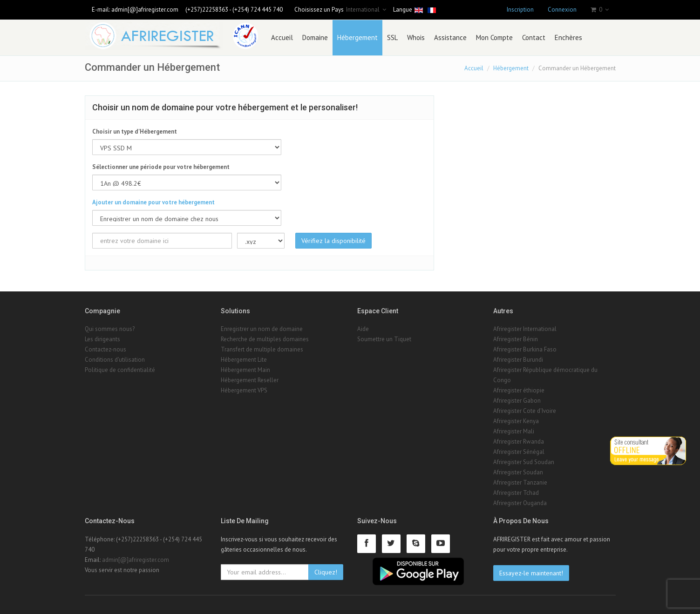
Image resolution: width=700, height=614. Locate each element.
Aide (363, 329)
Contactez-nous (105, 349)
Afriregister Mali (514, 431)
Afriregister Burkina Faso (525, 349)
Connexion (562, 10)
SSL (392, 37)
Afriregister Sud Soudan (524, 462)
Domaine (315, 37)
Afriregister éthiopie (519, 390)
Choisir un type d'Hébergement (135, 132)
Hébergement (357, 37)
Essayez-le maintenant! (531, 573)
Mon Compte (494, 37)
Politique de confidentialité (120, 370)
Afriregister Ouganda (520, 503)
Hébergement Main (245, 370)
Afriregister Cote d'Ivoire (525, 411)
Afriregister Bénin (516, 339)
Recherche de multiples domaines (265, 339)
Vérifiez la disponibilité (333, 241)
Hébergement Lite (244, 360)
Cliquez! (326, 572)
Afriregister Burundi (518, 360)
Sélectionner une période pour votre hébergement (161, 167)
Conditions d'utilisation (115, 360)
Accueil (282, 37)
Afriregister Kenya (516, 421)
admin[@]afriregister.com (145, 10)
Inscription (520, 10)
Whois (416, 37)
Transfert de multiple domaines (262, 349)
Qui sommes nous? (110, 329)
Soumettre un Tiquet (384, 339)
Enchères (568, 37)
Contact (534, 37)
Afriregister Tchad (516, 493)
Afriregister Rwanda (519, 442)
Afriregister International (525, 329)
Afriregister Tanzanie (520, 482)
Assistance (450, 37)
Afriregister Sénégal (519, 452)
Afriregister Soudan (518, 472)
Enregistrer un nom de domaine (262, 329)
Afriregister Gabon (517, 401)
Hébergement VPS (244, 390)
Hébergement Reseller (250, 380)
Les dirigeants (102, 339)
